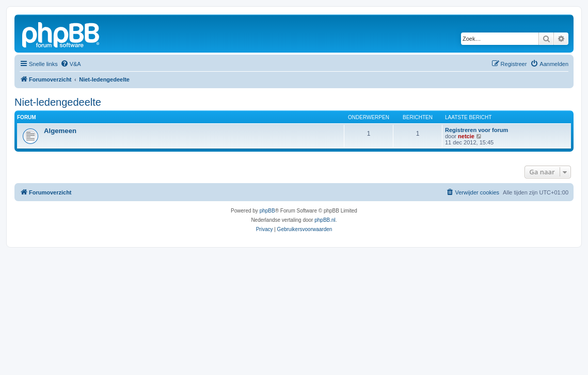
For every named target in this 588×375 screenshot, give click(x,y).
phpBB (267, 211)
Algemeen (60, 131)
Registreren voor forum (476, 130)
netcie (466, 136)
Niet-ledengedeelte (58, 102)
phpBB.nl (325, 220)
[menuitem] (71, 64)
